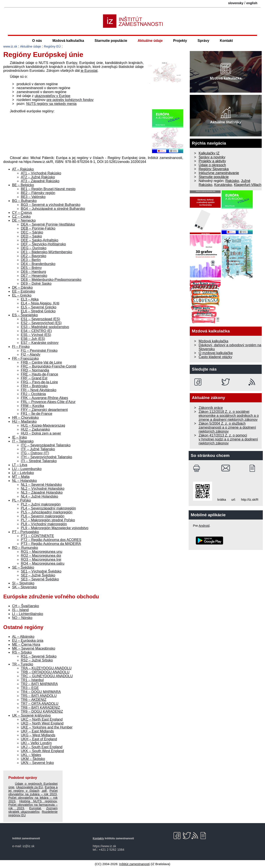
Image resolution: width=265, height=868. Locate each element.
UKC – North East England (42, 719)
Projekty (180, 41)
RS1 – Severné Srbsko (39, 656)
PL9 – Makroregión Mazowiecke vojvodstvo (55, 528)
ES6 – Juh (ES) (33, 339)
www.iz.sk (10, 46)
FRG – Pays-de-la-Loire (39, 382)
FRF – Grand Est (34, 378)
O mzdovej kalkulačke (216, 353)
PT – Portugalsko (25, 532)
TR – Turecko (23, 664)
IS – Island (20, 610)
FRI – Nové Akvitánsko (39, 390)
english (252, 3)
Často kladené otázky (215, 357)
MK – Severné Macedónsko (34, 648)
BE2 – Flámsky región (38, 193)
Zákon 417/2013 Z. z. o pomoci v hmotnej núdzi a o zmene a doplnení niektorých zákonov (228, 439)
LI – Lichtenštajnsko (28, 614)
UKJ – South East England (42, 747)
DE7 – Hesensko (34, 276)
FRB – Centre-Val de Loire (41, 362)
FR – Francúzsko (25, 358)
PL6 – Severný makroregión (43, 516)
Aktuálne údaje (150, 41)
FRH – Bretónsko (34, 386)
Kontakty (98, 838)
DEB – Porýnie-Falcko (38, 228)
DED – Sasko (31, 236)
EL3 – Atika (30, 299)
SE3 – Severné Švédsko (40, 579)
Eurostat (35, 808)
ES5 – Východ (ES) (36, 335)
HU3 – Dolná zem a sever (41, 433)
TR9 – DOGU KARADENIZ (42, 712)
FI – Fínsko (21, 347)
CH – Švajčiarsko (26, 606)
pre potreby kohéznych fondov (70, 100)
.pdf (44, 791)
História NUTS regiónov (38, 801)
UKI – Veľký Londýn (36, 743)
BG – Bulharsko (24, 201)
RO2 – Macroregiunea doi (41, 556)
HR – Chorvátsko (25, 418)
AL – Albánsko (23, 637)
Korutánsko (223, 185)
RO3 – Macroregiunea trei (41, 560)
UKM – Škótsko (33, 759)
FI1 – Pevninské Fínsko (39, 351)
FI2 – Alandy (31, 354)
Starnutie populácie (111, 41)
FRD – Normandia (35, 370)
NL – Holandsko (24, 481)
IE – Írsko (20, 437)
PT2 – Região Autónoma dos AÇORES (51, 540)
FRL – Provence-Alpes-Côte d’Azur (48, 402)
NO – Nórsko (22, 618)
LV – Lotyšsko (23, 473)
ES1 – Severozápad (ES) (40, 319)
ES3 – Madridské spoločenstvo (45, 327)
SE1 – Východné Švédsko (41, 571)
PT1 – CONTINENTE (37, 536)
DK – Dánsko (22, 287)
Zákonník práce (211, 408)
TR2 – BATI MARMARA (39, 684)
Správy (203, 41)
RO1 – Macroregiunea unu (42, 552)
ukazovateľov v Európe (53, 96)
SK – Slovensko (24, 587)
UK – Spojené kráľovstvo (31, 715)
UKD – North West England (42, 723)
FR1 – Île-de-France (37, 414)
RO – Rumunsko (25, 548)
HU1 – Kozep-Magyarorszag (43, 425)
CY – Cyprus (22, 213)
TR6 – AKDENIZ (34, 700)
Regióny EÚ (52, 46)
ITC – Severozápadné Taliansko (46, 445)
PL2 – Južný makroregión (41, 504)
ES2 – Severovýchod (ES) (41, 323)
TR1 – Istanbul (32, 680)
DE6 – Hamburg (33, 272)
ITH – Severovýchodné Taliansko (47, 457)
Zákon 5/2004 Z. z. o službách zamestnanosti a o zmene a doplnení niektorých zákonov (227, 427)
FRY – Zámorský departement (44, 410)
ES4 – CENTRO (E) (36, 331)
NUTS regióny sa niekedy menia (51, 104)
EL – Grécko (22, 295)
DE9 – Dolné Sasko (36, 284)
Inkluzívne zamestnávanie (219, 173)
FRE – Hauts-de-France (39, 374)
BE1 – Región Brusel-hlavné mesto (48, 189)
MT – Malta (21, 477)
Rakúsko (232, 181)
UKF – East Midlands (37, 731)
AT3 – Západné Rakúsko (40, 181)
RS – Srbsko (22, 652)
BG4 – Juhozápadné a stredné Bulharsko (53, 209)
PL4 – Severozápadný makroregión (48, 508)
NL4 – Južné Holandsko (39, 496)
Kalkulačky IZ (209, 153)
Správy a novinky (212, 157)
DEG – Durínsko (34, 248)
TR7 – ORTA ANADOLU (40, 704)
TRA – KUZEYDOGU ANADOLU (46, 668)
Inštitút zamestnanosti (134, 864)
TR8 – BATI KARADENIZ (40, 708)
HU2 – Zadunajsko (35, 429)
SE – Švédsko (23, 567)
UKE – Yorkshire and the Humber (47, 727)
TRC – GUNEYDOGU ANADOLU (47, 676)
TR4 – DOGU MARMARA (41, 692)
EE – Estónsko (24, 291)
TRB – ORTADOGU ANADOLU (45, 672)
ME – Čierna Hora (26, 644)
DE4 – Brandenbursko (38, 264)
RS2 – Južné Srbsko (37, 660)
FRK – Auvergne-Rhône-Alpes (44, 398)
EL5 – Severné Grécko (39, 307)
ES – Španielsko (25, 315)
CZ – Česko (21, 217)
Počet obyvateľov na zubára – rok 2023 (33, 792)
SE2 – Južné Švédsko (38, 575)
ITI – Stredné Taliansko (39, 461)
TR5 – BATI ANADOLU (39, 696)
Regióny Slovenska (214, 169)
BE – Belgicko (23, 185)
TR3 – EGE (30, 688)
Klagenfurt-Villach (248, 185)
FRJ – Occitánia (33, 394)
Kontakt (226, 41)
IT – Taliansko (23, 441)
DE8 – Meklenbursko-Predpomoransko (51, 280)
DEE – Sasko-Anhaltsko (40, 240)
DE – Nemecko (24, 220)
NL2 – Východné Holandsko (43, 489)
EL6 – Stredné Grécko (38, 311)
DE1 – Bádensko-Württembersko (47, 252)
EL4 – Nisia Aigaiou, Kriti (40, 303)
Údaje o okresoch (212, 165)
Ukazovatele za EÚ (30, 787)
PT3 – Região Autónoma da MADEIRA (51, 544)
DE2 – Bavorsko (34, 256)
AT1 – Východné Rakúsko (41, 173)
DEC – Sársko (32, 232)
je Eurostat (89, 71)
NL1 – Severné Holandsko (41, 485)
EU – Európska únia (28, 641)
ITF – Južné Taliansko (38, 449)
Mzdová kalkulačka (68, 41)
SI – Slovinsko (23, 583)
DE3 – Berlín (31, 260)
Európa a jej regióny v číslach (33, 789)
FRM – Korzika (32, 406)
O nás (37, 41)
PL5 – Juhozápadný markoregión (47, 512)
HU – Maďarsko (24, 422)
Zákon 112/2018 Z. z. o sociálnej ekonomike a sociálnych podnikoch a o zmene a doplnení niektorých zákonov (229, 416)
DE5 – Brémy (31, 268)
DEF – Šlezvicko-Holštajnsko (43, 244)
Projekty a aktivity (212, 161)
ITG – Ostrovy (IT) (35, 453)
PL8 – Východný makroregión (44, 524)
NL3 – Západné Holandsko (42, 492)
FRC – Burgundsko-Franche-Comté (49, 366)
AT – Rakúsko (23, 169)
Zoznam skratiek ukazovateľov (33, 810)
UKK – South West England (42, 751)
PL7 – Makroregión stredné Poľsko (48, 520)
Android (204, 526)
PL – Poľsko (21, 500)
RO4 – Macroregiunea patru (43, 563)
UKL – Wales (31, 755)
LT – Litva (20, 465)
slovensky (236, 3)
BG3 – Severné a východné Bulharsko (51, 205)
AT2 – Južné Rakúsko (38, 177)
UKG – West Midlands (38, 735)
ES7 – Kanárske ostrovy (40, 343)
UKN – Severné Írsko (37, 763)
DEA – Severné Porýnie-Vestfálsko (48, 224)
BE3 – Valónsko (33, 197)
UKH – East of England (39, 739)
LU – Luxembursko (27, 469)
